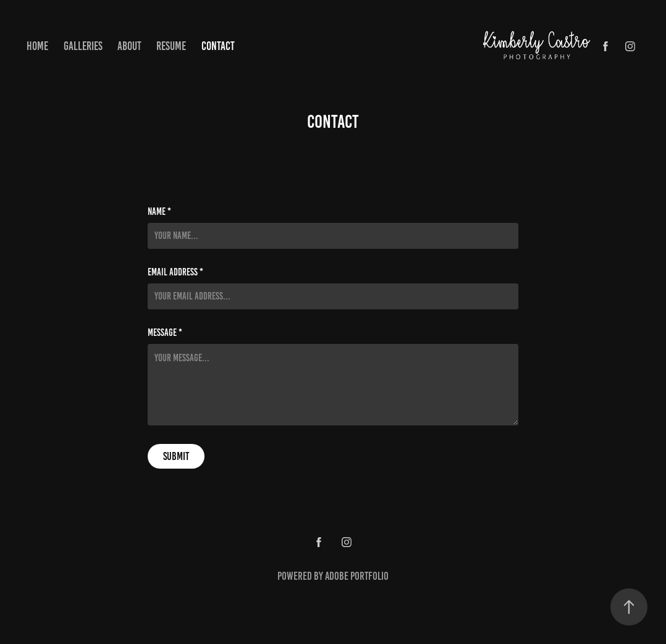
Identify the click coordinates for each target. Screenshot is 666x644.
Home (37, 46)
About (129, 46)
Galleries (83, 46)
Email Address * (175, 272)
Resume (171, 46)
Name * (159, 212)
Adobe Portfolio (357, 576)
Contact (218, 46)
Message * (165, 333)
